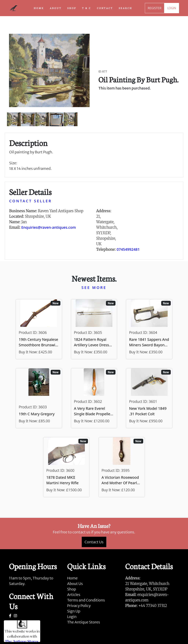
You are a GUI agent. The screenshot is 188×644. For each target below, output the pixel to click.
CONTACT (105, 8)
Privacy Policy (79, 606)
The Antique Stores (84, 622)
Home (72, 578)
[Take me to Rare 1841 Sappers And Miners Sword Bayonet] (149, 329)
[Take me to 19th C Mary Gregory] (39, 398)
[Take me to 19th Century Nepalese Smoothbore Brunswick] (39, 329)
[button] (15, 70)
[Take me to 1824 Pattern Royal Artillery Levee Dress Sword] (94, 329)
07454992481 (128, 249)
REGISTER (155, 8)
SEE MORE (94, 288)
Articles (74, 595)
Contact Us (94, 542)
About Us (75, 584)
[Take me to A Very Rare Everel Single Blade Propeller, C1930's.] (94, 398)
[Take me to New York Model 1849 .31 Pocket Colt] (149, 398)
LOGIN (172, 8)
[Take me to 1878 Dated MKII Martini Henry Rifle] (66, 467)
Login (72, 617)
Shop (72, 589)
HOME (39, 8)
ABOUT (56, 8)
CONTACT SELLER (30, 201)
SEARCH (125, 8)
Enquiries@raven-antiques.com (49, 227)
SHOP (72, 8)
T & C (87, 8)
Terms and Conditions (86, 600)
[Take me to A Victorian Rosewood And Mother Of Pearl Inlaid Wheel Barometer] (122, 467)
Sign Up (74, 611)
